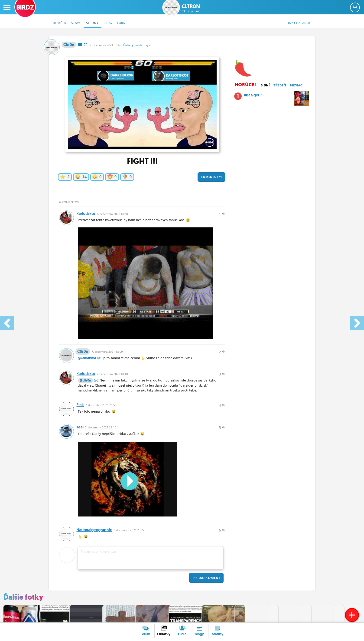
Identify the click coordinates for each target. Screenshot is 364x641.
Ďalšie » (137, 45)
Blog (108, 23)
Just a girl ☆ (272, 96)
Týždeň (280, 85)
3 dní (265, 85)
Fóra (121, 23)
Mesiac (296, 85)
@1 (99, 360)
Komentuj (211, 177)
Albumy (92, 23)
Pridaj (206, 585)
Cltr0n (191, 8)
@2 (96, 384)
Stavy (76, 23)
